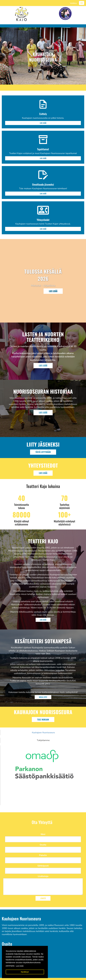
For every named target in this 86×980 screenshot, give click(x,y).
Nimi (43, 834)
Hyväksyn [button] (25, 972)
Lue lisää (43, 123)
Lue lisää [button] (20, 966)
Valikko (73, 3)
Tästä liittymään (43, 452)
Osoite (43, 845)
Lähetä (43, 898)
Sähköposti (43, 866)
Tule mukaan (43, 719)
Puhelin (43, 855)
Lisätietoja (43, 876)
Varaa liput (43, 697)
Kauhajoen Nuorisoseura (43, 732)
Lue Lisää (43, 365)
